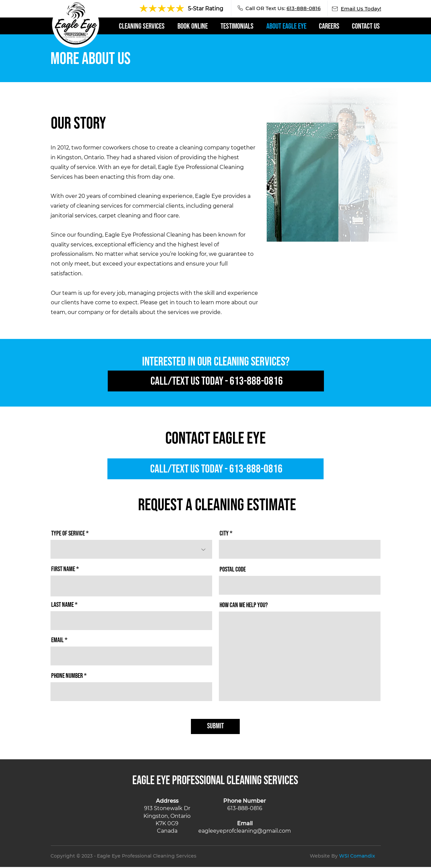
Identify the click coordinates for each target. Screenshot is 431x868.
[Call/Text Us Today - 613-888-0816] (216, 381)
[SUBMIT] (215, 726)
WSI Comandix (357, 856)
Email (57, 640)
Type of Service (68, 533)
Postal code (233, 569)
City (224, 533)
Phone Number (67, 676)
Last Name (62, 605)
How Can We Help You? (244, 605)
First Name (63, 569)
